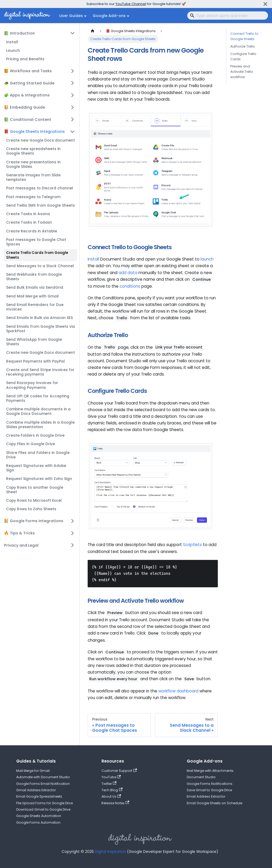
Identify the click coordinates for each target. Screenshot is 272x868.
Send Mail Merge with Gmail (32, 296)
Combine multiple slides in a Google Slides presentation (40, 425)
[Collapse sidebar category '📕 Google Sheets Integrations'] (73, 131)
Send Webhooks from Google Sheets (34, 277)
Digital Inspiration (110, 852)
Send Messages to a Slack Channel (40, 266)
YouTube (111, 777)
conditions (130, 286)
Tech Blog (112, 790)
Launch (13, 51)
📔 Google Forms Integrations (34, 521)
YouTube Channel (131, 4)
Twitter (109, 784)
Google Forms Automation (38, 822)
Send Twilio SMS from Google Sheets (41, 205)
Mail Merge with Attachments (210, 771)
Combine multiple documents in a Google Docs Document (38, 411)
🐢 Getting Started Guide (29, 83)
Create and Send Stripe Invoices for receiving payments (40, 372)
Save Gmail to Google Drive (209, 790)
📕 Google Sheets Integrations (34, 131)
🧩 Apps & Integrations (27, 95)
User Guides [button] (71, 16)
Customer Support (119, 771)
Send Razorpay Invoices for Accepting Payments (32, 385)
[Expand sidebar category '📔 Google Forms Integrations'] (73, 521)
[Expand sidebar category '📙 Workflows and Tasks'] (73, 71)
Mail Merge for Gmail (33, 771)
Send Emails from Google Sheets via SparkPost (41, 329)
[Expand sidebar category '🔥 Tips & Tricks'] (73, 533)
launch (207, 259)
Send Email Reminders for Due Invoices (35, 307)
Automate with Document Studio (43, 777)
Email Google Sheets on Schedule (214, 803)
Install (12, 42)
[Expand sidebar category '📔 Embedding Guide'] (73, 107)
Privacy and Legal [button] (21, 545)
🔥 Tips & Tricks (19, 533)
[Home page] (92, 31)
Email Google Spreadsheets (39, 796)
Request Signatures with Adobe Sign (36, 468)
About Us (111, 796)
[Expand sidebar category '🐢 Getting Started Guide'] (73, 83)
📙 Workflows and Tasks (28, 71)
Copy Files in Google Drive (31, 444)
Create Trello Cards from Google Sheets (37, 255)
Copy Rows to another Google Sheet (35, 490)
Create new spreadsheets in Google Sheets (33, 151)
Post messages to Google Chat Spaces (36, 242)
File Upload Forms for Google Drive (44, 803)
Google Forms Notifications (210, 784)
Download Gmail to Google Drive (43, 809)
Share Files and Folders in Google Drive (38, 455)
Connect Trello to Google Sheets (244, 36)
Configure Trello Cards (243, 56)
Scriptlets (192, 545)
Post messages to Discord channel (40, 188)
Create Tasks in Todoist (29, 222)
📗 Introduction (19, 33)
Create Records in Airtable (32, 231)
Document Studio (201, 777)
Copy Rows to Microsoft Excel (34, 501)
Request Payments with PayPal (35, 361)
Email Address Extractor (206, 796)
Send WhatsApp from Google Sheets (34, 342)
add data (128, 273)
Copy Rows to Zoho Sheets (31, 509)
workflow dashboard (178, 691)
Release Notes (115, 803)
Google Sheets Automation (39, 816)
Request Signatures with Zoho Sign (39, 479)
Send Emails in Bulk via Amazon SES (39, 318)
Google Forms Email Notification (43, 784)
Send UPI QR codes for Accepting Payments (38, 398)
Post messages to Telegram (33, 197)
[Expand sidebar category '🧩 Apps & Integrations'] (73, 95)
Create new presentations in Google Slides (33, 164)
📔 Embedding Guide (24, 107)
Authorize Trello (243, 46)
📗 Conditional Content (28, 120)
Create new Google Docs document (41, 140)
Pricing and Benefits (25, 59)
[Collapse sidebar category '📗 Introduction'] (73, 33)
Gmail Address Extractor (36, 790)
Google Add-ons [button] (109, 16)
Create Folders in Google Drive (35, 435)
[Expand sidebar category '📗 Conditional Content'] (73, 119)
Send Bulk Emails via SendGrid (35, 288)
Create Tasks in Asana (28, 214)
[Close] (265, 4)
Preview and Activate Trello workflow (242, 72)
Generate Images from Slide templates (33, 177)
